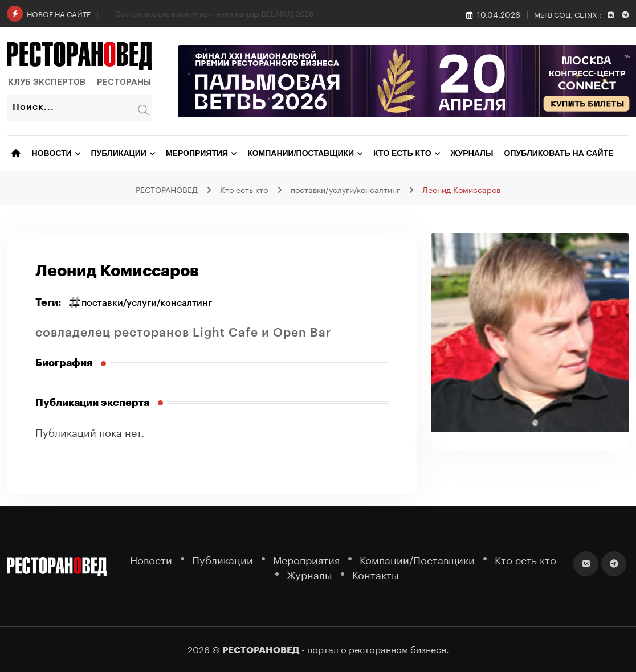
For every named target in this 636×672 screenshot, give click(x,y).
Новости (52, 153)
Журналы (472, 153)
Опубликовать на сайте (559, 153)
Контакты (376, 574)
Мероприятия (197, 153)
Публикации (119, 153)
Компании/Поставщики (301, 153)
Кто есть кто (402, 153)
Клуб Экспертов (47, 82)
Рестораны (124, 82)
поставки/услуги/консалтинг (147, 303)
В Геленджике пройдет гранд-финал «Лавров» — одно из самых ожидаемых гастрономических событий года (309, 13)
